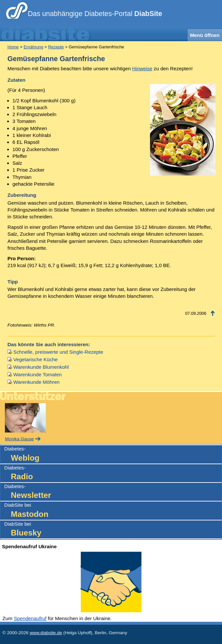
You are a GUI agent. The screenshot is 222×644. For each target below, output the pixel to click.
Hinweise (142, 68)
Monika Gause (19, 439)
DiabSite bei (113, 511)
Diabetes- (113, 455)
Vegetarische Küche (36, 359)
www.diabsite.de (46, 633)
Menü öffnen (205, 35)
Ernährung (33, 47)
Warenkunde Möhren (37, 382)
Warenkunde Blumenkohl (41, 367)
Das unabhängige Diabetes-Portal (95, 14)
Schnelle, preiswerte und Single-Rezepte (58, 352)
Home (13, 47)
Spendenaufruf (30, 618)
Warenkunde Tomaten (38, 374)
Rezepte (56, 47)
